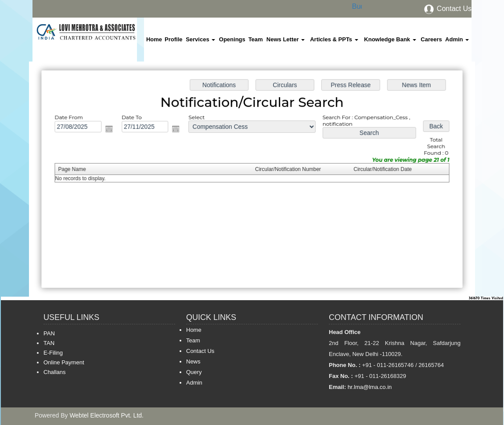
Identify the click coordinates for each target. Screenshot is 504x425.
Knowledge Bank (390, 39)
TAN (49, 343)
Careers (431, 39)
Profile (173, 39)
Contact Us (447, 9)
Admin (457, 39)
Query (194, 372)
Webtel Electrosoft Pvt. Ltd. (106, 415)
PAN (49, 333)
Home (154, 39)
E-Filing (53, 353)
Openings (232, 39)
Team (256, 39)
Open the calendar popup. (112, 130)
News (193, 361)
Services (200, 39)
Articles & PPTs (334, 39)
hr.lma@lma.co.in (369, 387)
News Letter (286, 39)
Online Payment (64, 362)
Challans (55, 372)
